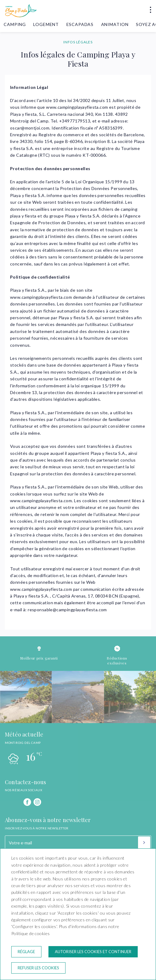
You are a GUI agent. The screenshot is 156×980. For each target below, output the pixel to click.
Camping (15, 24)
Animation (115, 24)
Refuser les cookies (38, 968)
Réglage (26, 952)
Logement (46, 24)
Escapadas (80, 24)
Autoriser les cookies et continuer (93, 952)
